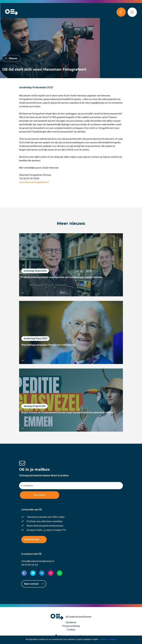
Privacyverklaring (71, 626)
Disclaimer (71, 622)
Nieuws (11, 58)
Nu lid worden (34, 539)
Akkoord (104, 639)
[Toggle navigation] (133, 12)
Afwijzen (113, 639)
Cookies (71, 629)
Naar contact (34, 584)
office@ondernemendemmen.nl (38, 561)
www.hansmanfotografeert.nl (34, 182)
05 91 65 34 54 (30, 565)
